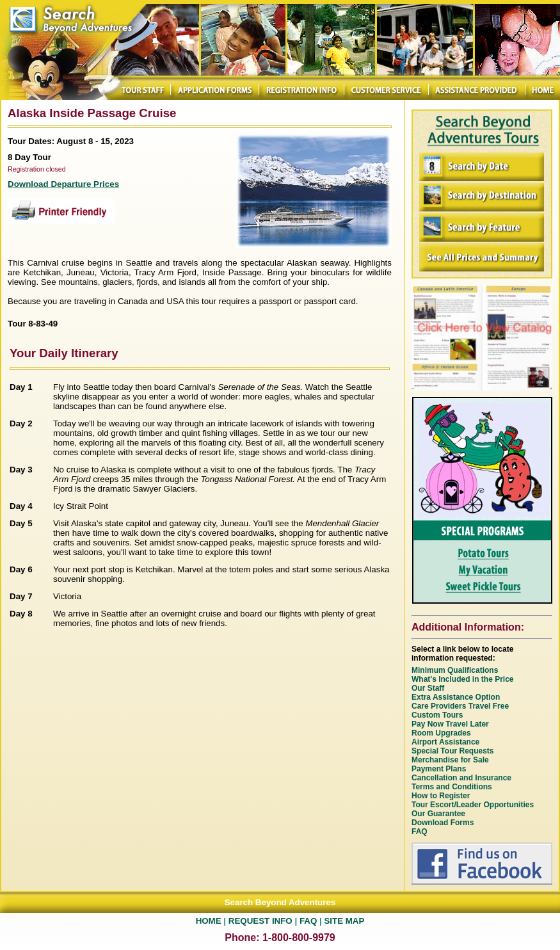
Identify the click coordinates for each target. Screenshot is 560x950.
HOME (209, 921)
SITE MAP (344, 921)
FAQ (308, 921)
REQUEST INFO (260, 921)
